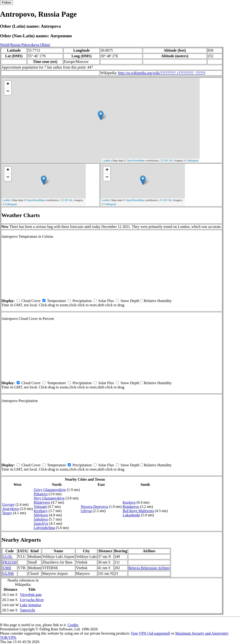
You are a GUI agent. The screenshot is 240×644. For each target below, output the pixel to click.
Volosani (40, 507)
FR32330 (10, 562)
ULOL (8, 557)
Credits (73, 625)
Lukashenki (131, 515)
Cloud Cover (31, 301)
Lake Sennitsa (30, 605)
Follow (6, 2)
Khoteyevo (42, 502)
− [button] (8, 92)
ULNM (8, 573)
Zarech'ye (41, 523)
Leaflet (107, 161)
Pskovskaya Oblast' (36, 45)
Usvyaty (8, 504)
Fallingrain (193, 161)
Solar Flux (106, 301)
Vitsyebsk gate (31, 595)
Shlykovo (41, 515)
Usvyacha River (32, 600)
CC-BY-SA (166, 161)
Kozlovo (129, 502)
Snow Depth (130, 301)
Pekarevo (41, 494)
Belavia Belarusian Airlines (149, 568)
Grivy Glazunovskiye (50, 490)
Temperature (57, 301)
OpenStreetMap (136, 161)
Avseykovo (11, 509)
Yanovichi (28, 610)
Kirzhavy (41, 511)
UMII (7, 568)
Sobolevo (41, 519)
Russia (15, 45)
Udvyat (86, 511)
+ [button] (8, 84)
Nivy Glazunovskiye (49, 498)
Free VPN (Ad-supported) (151, 633)
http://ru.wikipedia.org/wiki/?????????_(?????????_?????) (162, 73)
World (5, 45)
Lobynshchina (44, 528)
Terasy (7, 513)
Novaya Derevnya (94, 507)
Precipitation (82, 301)
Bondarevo (131, 507)
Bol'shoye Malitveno (138, 511)
